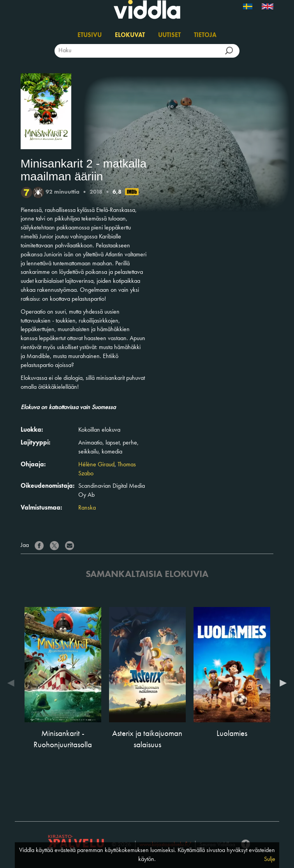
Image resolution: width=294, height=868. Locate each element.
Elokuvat (130, 35)
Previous (13, 683)
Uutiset (169, 35)
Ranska (87, 508)
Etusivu (90, 35)
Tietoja (205, 35)
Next (281, 683)
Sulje (270, 859)
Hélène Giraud (96, 465)
